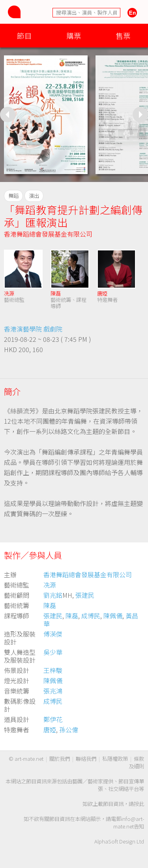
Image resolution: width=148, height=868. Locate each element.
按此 (139, 804)
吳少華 (53, 652)
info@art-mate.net (129, 823)
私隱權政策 (115, 759)
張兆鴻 (53, 691)
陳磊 (56, 293)
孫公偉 (69, 730)
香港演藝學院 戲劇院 (33, 329)
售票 (123, 35)
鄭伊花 (53, 719)
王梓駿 (53, 670)
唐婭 (102, 293)
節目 (24, 35)
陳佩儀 (113, 616)
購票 (74, 35)
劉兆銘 (53, 595)
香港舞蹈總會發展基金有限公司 (48, 234)
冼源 (9, 293)
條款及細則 (136, 762)
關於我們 (60, 759)
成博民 (91, 616)
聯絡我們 (86, 759)
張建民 (85, 595)
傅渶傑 (53, 634)
